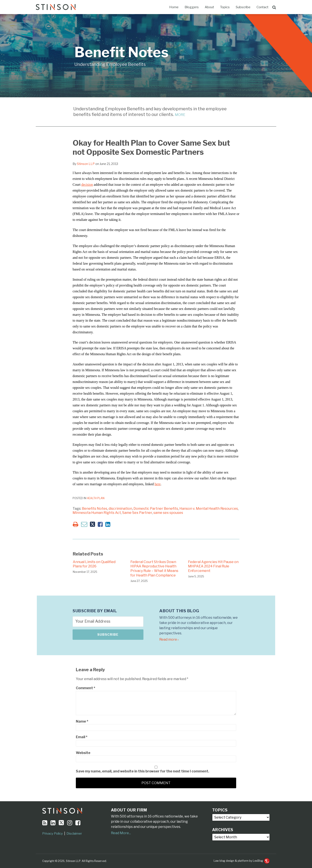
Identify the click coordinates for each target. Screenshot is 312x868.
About (209, 7)
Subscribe (243, 7)
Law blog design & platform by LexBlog (242, 861)
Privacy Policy (53, 834)
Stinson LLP (86, 164)
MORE (180, 115)
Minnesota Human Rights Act (97, 513)
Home (174, 7)
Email (82, 737)
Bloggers (192, 7)
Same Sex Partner (137, 513)
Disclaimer (74, 834)
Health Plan (96, 498)
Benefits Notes (95, 509)
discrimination (120, 509)
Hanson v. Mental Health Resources (209, 509)
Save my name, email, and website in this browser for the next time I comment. (142, 771)
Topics (225, 7)
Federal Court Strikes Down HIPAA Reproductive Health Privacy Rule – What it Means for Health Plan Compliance (154, 569)
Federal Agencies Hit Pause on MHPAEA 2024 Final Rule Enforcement (213, 566)
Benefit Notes (121, 52)
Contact (262, 7)
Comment (85, 688)
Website (83, 753)
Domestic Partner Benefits (156, 509)
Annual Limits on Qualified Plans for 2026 (94, 564)
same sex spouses (168, 513)
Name (82, 721)
